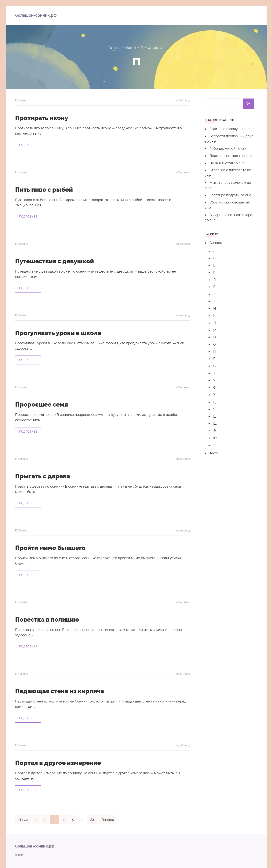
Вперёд (108, 818)
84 (92, 818)
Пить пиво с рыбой (44, 189)
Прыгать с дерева (43, 475)
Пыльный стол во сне (227, 163)
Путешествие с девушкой (55, 261)
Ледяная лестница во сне (231, 156)
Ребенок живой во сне (228, 149)
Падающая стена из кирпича (60, 689)
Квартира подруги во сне (230, 195)
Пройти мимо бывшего (50, 547)
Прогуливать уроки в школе (58, 332)
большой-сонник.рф (36, 15)
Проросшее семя (42, 404)
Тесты (214, 453)
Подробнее (28, 145)
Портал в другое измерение (58, 761)
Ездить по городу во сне (230, 129)
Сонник (23, 100)
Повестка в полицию (47, 618)
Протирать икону (42, 118)
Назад (23, 818)
